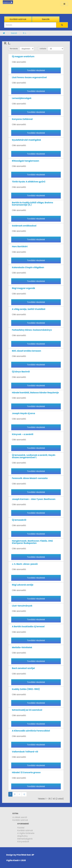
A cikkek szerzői (20, 817)
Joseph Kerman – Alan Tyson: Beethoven (34, 499)
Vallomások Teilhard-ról (25, 752)
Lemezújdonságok (22, 98)
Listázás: (43, 49)
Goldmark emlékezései (24, 226)
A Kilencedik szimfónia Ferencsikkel (31, 731)
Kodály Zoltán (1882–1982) (26, 689)
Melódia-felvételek (22, 647)
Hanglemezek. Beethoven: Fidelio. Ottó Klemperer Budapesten (32, 542)
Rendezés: (14, 49)
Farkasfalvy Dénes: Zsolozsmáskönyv (32, 330)
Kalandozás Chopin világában (28, 267)
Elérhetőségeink (25, 839)
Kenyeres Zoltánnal (22, 119)
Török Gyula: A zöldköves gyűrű (29, 182)
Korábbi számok (20, 820)
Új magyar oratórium (23, 56)
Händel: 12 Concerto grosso (26, 772)
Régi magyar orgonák (24, 288)
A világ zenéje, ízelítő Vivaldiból (29, 309)
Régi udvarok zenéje (23, 585)
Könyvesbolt (23, 842)
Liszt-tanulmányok (22, 606)
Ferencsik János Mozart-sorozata (30, 478)
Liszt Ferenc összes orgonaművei (29, 77)
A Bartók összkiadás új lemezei (28, 627)
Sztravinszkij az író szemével (27, 710)
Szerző (14, 33)
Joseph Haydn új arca (23, 413)
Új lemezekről (19, 520)
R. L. (25, 33)
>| (24, 794)
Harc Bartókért (20, 246)
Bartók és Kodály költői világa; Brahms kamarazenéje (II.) (32, 204)
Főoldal (21, 828)
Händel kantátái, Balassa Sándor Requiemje (35, 393)
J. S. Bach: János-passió (25, 564)
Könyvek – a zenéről (23, 434)
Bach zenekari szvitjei (23, 668)
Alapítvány (22, 836)
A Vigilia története (26, 833)
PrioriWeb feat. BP (25, 855)
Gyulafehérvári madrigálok (26, 140)
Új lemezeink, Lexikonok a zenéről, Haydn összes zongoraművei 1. (34, 456)
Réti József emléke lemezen (27, 351)
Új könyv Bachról (21, 372)
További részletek (36, 70)
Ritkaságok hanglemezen (26, 161)
